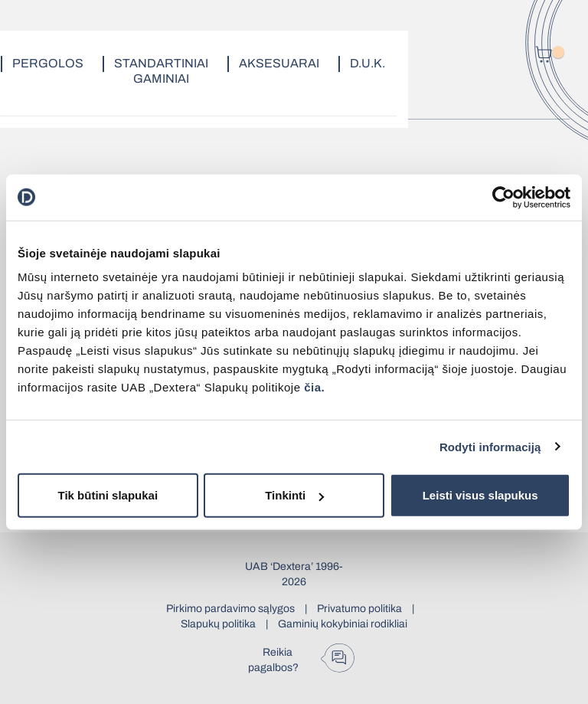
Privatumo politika (359, 609)
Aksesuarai (279, 63)
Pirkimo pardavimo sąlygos (230, 609)
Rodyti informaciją (490, 446)
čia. (314, 387)
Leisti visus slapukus (480, 495)
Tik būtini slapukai (108, 495)
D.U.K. (367, 63)
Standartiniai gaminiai (161, 71)
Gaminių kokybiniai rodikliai (343, 624)
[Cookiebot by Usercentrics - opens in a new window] (503, 197)
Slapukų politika (218, 624)
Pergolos (48, 63)
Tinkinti (294, 495)
